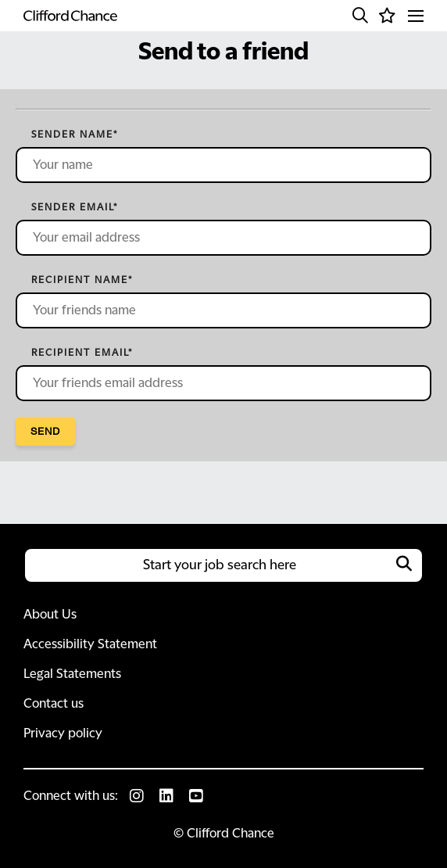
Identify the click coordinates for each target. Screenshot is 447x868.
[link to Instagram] (137, 796)
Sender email (75, 207)
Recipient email (82, 353)
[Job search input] (223, 565)
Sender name (75, 135)
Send (45, 431)
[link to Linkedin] (166, 796)
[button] (360, 16)
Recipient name (82, 280)
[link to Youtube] (196, 796)
